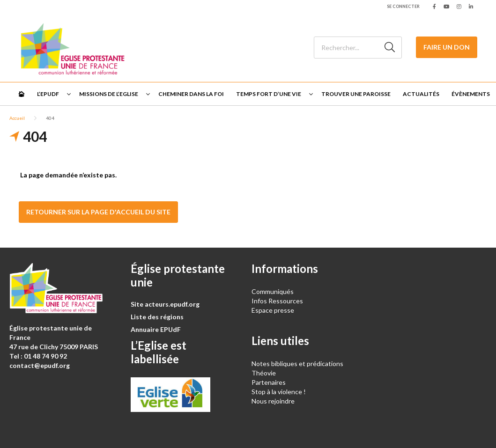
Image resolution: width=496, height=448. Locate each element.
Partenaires (269, 382)
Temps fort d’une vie (269, 94)
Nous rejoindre (273, 401)
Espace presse (273, 310)
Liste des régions (157, 317)
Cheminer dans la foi (191, 94)
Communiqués (273, 291)
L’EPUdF (48, 94)
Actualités (421, 94)
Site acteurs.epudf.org (165, 304)
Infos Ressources (278, 301)
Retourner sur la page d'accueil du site (98, 212)
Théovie (264, 373)
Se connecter (403, 6)
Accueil (17, 118)
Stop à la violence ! (279, 392)
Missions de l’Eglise (109, 94)
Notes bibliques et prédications (297, 364)
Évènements (471, 94)
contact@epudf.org (40, 365)
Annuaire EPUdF (156, 329)
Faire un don (447, 47)
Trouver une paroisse (356, 94)
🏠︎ (21, 94)
